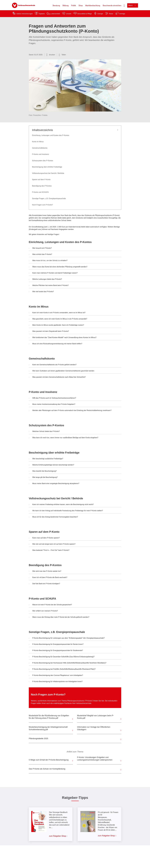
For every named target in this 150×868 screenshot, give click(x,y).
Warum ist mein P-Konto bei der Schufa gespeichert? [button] (50, 605)
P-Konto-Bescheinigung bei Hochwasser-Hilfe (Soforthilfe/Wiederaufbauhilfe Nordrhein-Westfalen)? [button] (68, 663)
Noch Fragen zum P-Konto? (42, 205)
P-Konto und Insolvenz (40, 154)
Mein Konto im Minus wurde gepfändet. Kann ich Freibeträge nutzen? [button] (56, 325)
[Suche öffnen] (124, 5)
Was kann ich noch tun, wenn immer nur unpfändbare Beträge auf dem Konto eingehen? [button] (64, 438)
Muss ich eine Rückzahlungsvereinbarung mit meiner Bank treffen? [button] (56, 344)
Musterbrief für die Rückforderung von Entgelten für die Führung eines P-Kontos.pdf (49, 717)
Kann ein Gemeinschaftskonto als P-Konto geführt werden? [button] (53, 365)
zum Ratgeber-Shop (58, 836)
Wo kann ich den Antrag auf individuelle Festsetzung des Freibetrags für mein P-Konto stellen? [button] (66, 511)
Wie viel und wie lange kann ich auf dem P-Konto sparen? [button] (52, 544)
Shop (81, 6)
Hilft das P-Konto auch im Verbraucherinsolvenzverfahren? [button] (52, 398)
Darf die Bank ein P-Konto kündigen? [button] (44, 584)
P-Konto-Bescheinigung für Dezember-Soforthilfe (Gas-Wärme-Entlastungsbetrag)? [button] (62, 657)
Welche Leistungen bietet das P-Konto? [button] (45, 279)
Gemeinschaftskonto (40, 148)
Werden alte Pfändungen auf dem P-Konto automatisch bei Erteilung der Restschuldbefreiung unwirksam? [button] (70, 411)
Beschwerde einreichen (112, 6)
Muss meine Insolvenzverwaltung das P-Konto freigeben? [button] (52, 404)
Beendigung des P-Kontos (42, 186)
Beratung (56, 6)
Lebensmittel (55, 14)
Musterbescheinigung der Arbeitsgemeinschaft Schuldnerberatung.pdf (48, 728)
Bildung (65, 6)
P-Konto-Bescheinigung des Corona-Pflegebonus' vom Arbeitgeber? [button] (56, 676)
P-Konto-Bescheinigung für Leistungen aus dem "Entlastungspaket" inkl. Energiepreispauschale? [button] (67, 638)
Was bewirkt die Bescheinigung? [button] (43, 471)
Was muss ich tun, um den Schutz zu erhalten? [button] (48, 261)
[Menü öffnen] (133, 5)
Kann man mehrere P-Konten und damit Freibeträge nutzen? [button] (53, 273)
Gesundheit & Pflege (85, 14)
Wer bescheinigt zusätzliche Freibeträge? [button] (46, 459)
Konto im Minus (38, 142)
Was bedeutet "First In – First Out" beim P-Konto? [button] (49, 550)
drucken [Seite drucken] (52, 55)
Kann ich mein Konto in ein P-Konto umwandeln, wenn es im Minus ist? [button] (57, 313)
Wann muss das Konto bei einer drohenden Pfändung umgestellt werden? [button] (58, 267)
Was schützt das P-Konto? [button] (40, 255)
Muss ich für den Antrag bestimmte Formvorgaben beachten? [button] (53, 517)
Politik (73, 6)
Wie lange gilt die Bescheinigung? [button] (43, 478)
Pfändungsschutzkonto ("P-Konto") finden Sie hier (86, 701)
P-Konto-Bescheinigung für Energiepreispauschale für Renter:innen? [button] (56, 644)
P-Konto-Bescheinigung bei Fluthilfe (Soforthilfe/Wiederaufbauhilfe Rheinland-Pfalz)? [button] (62, 669)
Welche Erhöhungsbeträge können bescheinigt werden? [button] (51, 465)
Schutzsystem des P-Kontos (43, 161)
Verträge (122, 14)
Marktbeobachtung (93, 6)
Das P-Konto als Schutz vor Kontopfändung (47, 769)
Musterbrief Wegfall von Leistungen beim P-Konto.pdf (95, 717)
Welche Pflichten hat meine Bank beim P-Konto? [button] (49, 286)
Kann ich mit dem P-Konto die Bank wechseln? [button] (48, 578)
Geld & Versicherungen (25, 14)
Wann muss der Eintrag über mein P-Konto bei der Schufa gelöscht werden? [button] (59, 617)
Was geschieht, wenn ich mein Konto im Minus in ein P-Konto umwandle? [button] (58, 319)
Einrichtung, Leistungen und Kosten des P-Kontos (51, 135)
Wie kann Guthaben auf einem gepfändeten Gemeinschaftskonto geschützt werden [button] (62, 371)
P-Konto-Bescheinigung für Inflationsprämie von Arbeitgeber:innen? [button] (56, 682)
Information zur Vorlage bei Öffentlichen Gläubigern (94, 728)
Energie (100, 14)
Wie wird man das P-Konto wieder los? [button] (45, 571)
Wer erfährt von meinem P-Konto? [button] (43, 611)
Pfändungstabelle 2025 (38, 739)
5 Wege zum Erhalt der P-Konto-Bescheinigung (49, 760)
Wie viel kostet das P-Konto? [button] (41, 292)
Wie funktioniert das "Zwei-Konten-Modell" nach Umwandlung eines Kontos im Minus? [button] (63, 338)
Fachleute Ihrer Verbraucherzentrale (78, 703)
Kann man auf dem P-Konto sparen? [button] (44, 538)
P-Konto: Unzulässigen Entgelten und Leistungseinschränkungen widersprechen (95, 759)
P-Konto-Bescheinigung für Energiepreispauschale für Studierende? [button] (56, 651)
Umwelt (69, 14)
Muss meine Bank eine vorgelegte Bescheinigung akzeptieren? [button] (54, 484)
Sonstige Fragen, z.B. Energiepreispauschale (49, 198)
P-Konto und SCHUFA (40, 192)
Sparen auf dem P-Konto (41, 180)
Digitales (42, 14)
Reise (111, 14)
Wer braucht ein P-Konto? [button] (40, 248)
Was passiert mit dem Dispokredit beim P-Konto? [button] (49, 332)
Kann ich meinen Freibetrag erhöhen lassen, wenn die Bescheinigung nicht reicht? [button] (61, 505)
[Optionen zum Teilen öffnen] (62, 55)
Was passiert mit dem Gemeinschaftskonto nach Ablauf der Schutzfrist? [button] (57, 377)
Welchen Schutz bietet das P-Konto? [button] (44, 432)
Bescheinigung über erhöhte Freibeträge (47, 167)
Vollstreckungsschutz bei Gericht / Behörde (48, 173)
